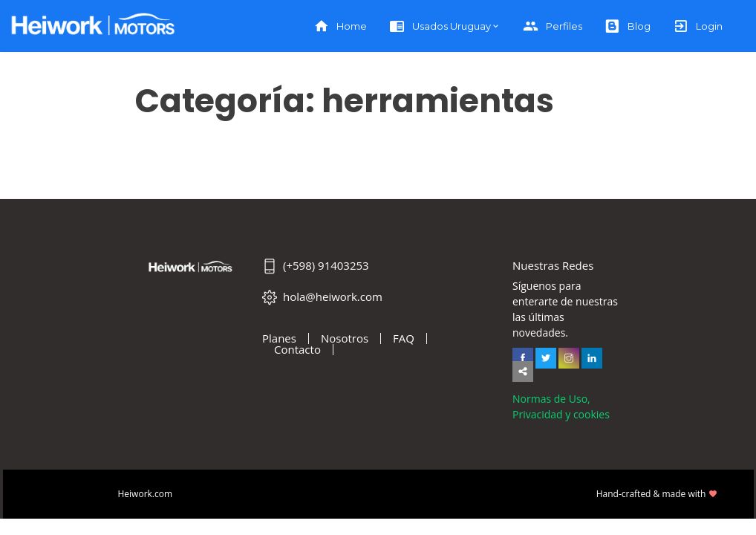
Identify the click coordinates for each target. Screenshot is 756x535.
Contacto (297, 350)
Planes (279, 338)
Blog (628, 26)
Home (340, 26)
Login (698, 26)
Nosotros (345, 338)
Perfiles (553, 26)
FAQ (404, 338)
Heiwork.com (146, 494)
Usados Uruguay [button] (440, 26)
